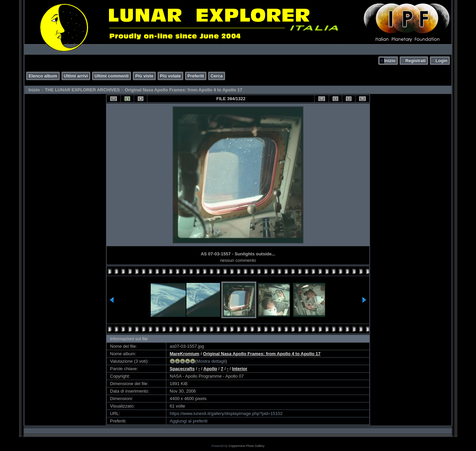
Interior (240, 369)
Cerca (217, 76)
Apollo (210, 369)
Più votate (170, 76)
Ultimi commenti (112, 76)
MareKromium (185, 354)
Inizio (390, 61)
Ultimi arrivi (76, 76)
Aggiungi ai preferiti (189, 421)
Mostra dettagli (211, 361)
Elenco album (43, 76)
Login (442, 61)
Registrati (416, 61)
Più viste (144, 76)
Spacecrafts (182, 369)
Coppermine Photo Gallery (246, 446)
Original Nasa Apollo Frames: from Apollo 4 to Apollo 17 (183, 90)
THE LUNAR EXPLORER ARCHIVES (82, 90)
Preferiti (196, 76)
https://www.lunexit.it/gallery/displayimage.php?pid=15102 (226, 413)
